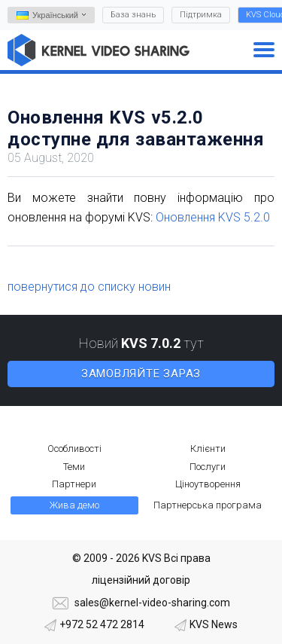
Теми (74, 467)
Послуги (208, 467)
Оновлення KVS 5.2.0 (213, 217)
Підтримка (201, 15)
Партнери (74, 484)
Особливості (74, 449)
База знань (133, 15)
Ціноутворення (208, 484)
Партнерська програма (208, 505)
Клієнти (208, 449)
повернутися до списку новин (89, 287)
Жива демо (74, 505)
